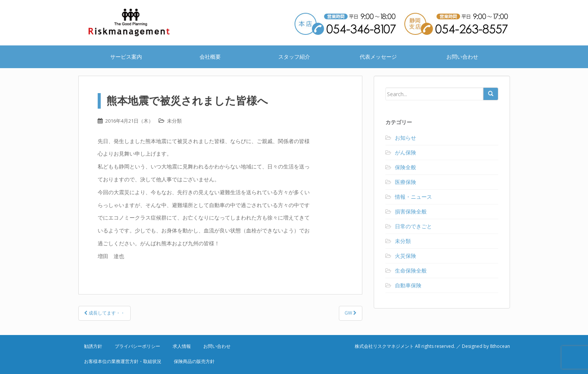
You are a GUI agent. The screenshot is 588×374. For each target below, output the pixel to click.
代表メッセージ (378, 57)
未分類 (174, 121)
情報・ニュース (413, 197)
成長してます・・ (104, 313)
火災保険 (406, 256)
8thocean (500, 346)
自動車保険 (408, 285)
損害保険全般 (411, 211)
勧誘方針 (93, 346)
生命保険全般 (411, 270)
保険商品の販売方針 (194, 361)
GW (351, 313)
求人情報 (182, 346)
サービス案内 (126, 57)
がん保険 (406, 152)
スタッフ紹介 (294, 57)
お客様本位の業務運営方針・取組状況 (123, 361)
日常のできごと (413, 226)
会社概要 (210, 57)
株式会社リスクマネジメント (139, 23)
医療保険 (406, 182)
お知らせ (406, 138)
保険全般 (406, 167)
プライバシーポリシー (137, 346)
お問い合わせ (462, 57)
